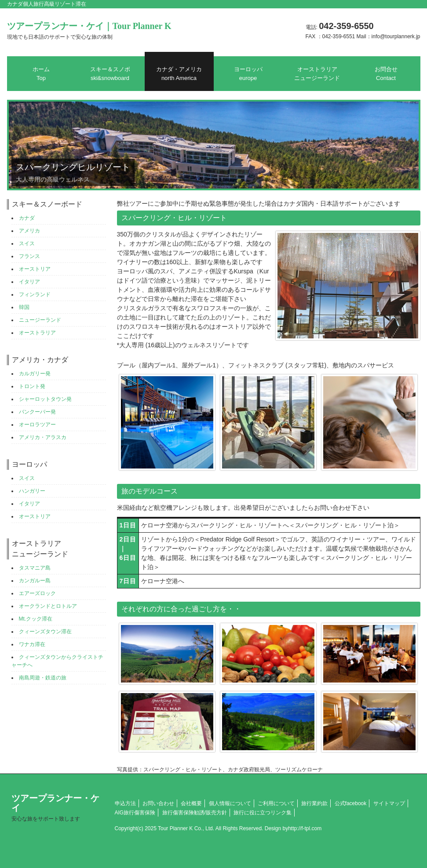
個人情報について (230, 803)
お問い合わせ (158, 803)
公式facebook (351, 803)
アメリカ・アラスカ (43, 437)
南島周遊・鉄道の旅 (43, 678)
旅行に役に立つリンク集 (263, 813)
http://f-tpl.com (305, 828)
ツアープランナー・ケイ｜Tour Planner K (89, 31)
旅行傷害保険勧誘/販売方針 (195, 813)
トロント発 (32, 386)
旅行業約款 (314, 803)
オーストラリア (37, 333)
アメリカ (29, 231)
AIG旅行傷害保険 (135, 813)
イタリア (29, 282)
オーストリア (35, 269)
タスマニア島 (35, 568)
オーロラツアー (37, 425)
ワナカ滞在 (32, 644)
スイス (27, 243)
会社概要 (191, 803)
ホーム (41, 74)
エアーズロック (37, 593)
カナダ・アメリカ (179, 74)
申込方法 (125, 803)
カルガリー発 (35, 374)
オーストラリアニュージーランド (317, 74)
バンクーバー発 (37, 412)
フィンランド (35, 294)
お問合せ (386, 74)
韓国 (24, 307)
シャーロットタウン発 (45, 399)
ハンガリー (32, 491)
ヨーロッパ (248, 74)
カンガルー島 (35, 581)
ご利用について (276, 803)
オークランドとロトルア (48, 606)
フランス (29, 256)
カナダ (27, 218)
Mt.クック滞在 (36, 619)
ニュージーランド (40, 320)
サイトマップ (389, 803)
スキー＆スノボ (110, 74)
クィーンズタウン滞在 (45, 632)
